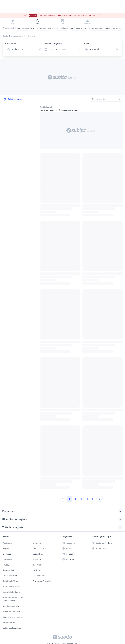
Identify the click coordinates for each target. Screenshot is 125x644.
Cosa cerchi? (11, 43)
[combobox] (24, 49)
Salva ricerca (12, 99)
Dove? (86, 43)
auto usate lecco (78, 28)
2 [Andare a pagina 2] (75, 499)
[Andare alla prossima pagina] (100, 499)
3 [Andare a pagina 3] (81, 499)
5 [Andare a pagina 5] (93, 499)
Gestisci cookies (10, 576)
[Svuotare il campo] (40, 49)
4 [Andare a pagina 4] (87, 499)
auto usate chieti (44, 28)
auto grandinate (61, 28)
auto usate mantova (25, 28)
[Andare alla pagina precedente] (63, 499)
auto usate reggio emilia (99, 28)
